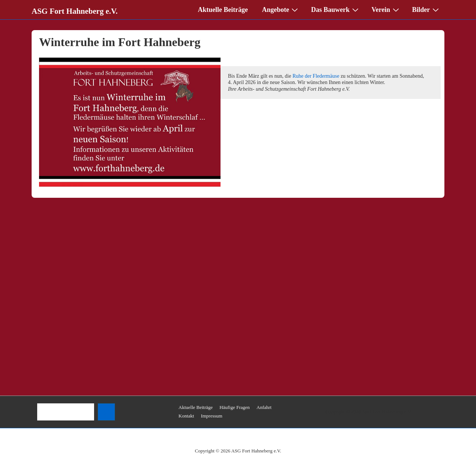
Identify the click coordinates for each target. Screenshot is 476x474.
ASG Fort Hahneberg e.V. (75, 11)
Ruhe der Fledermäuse (316, 76)
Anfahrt (264, 407)
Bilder (426, 9)
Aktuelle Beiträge (223, 10)
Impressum (212, 416)
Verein (386, 9)
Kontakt (186, 416)
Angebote (281, 9)
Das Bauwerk (336, 9)
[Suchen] (106, 412)
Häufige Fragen (234, 407)
